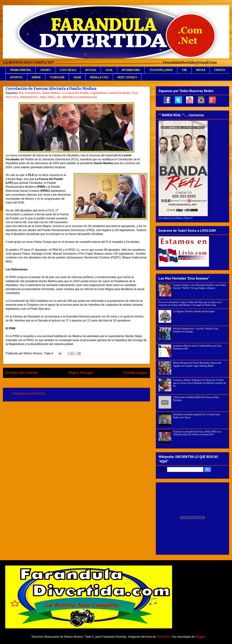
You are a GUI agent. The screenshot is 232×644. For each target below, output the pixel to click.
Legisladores (98, 93)
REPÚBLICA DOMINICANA (80, 97)
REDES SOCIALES (127, 77)
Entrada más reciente (22, 373)
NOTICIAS (91, 70)
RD (59, 97)
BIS (21, 93)
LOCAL (109, 70)
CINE (184, 70)
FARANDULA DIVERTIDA (29, 394)
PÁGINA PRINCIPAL (21, 70)
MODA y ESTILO (99, 77)
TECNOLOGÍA (57, 77)
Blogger (200, 637)
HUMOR (36, 77)
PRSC (51, 97)
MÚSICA (201, 70)
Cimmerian (163, 637)
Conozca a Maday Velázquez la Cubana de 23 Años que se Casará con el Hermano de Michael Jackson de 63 (200, 383)
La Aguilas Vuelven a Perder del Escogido (194, 311)
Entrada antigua (135, 373)
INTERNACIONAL (131, 70)
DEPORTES (16, 77)
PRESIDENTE (29, 97)
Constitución (33, 93)
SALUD (77, 77)
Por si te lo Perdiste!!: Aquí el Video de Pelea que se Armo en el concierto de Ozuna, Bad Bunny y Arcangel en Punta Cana (190, 304)
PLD (135, 93)
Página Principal (81, 373)
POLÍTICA (12, 97)
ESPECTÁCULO (68, 70)
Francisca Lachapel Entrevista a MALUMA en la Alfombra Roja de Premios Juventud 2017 (197, 433)
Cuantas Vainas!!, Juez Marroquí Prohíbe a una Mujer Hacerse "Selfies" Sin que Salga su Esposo (200, 287)
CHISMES (46, 70)
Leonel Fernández (119, 93)
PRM (43, 97)
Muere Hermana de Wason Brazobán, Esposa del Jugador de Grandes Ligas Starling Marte (197, 364)
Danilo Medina (51, 93)
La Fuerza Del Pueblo (75, 93)
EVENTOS (220, 70)
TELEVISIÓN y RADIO (161, 70)
